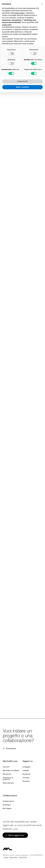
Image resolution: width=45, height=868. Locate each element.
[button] (42, 4)
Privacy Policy (13, 857)
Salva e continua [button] (22, 87)
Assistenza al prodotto (8, 778)
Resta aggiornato (15, 835)
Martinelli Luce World (11, 770)
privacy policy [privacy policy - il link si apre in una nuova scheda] (19, 13)
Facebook (26, 774)
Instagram (26, 767)
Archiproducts (8, 801)
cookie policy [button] (7, 25)
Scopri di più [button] (22, 81)
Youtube (26, 778)
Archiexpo (7, 805)
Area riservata (8, 783)
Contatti (6, 767)
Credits (6, 857)
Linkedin (26, 770)
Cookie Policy (23, 857)
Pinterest (26, 781)
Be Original (7, 808)
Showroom (7, 774)
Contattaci (9, 748)
